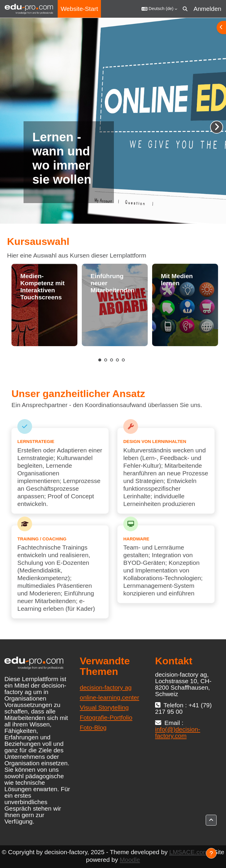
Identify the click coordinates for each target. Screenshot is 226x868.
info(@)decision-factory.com (178, 732)
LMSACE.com (189, 852)
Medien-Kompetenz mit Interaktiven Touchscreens (43, 287)
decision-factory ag (106, 687)
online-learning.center (109, 697)
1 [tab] (100, 360)
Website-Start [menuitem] (79, 9)
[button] (159, 9)
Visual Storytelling (104, 707)
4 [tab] (117, 360)
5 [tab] (123, 360)
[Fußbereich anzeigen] (211, 853)
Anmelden (207, 9)
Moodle (130, 860)
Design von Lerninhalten (155, 441)
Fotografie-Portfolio (106, 717)
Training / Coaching (42, 539)
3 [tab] (112, 360)
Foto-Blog (93, 727)
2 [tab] (106, 360)
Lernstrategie (36, 441)
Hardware (136, 539)
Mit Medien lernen (177, 279)
